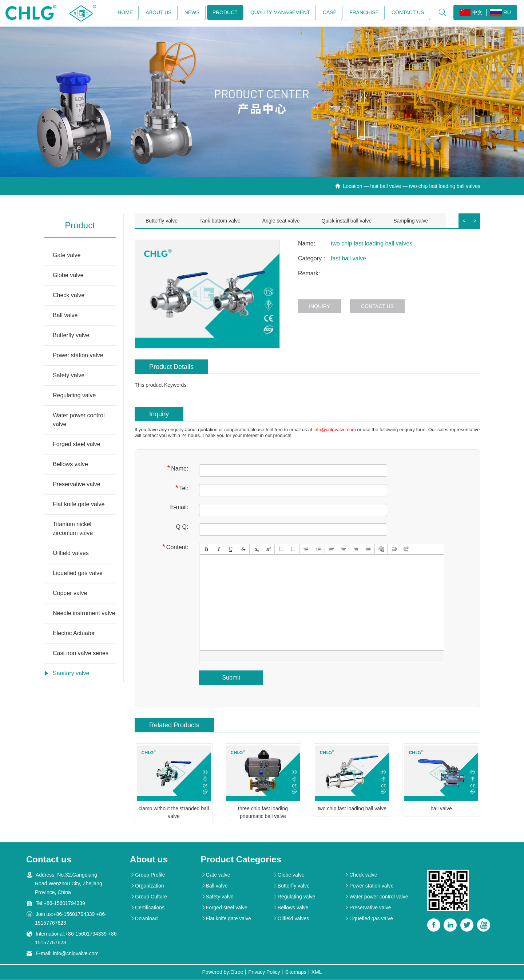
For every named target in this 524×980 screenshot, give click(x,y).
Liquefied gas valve (78, 573)
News (192, 13)
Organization (147, 886)
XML (317, 972)
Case (329, 13)
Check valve (69, 296)
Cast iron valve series (81, 654)
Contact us (408, 13)
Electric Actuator (74, 633)
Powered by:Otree (223, 972)
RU (500, 13)
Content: (175, 547)
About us (158, 13)
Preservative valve (77, 485)
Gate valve (67, 255)
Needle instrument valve (84, 613)
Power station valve (78, 356)
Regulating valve (74, 396)
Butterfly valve (71, 336)
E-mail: (179, 507)
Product (225, 13)
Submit (231, 678)
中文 (471, 13)
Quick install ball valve (347, 221)
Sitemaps (295, 972)
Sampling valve (411, 221)
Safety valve (69, 376)
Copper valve (70, 593)
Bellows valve (70, 465)
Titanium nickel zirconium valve (73, 529)
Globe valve (68, 275)
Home (125, 13)
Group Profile (147, 875)
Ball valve (65, 316)
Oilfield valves (71, 553)
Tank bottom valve (220, 221)
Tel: (182, 488)
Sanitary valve (71, 674)
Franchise (364, 13)
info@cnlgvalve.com (335, 430)
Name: (178, 469)
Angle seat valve (281, 221)
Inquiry (319, 307)
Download (144, 919)
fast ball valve (386, 186)
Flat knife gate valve (79, 505)
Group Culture (148, 897)
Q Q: (182, 527)
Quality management (280, 13)
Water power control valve (79, 420)
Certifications (147, 908)
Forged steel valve (77, 444)
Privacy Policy (264, 972)
